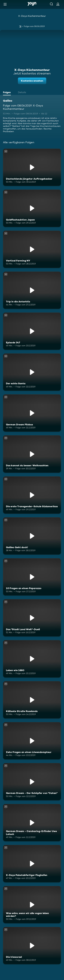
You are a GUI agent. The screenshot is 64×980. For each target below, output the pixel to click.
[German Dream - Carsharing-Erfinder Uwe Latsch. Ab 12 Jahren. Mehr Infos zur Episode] (32, 823)
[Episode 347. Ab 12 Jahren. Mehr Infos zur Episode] (32, 331)
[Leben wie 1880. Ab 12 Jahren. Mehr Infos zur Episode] (32, 659)
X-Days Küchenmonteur (32, 16)
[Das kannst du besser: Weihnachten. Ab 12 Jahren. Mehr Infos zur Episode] (32, 454)
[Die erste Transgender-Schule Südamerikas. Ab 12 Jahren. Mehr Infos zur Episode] (32, 495)
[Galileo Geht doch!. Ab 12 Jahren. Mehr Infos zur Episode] (32, 536)
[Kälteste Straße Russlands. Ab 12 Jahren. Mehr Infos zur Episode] (32, 700)
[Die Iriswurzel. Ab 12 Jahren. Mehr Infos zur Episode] (32, 946)
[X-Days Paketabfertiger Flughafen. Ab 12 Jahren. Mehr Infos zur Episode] (32, 864)
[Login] (58, 4)
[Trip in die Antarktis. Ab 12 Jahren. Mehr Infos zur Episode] (32, 290)
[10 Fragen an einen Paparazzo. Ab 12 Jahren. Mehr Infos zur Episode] (32, 577)
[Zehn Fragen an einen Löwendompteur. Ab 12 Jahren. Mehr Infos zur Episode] (32, 741)
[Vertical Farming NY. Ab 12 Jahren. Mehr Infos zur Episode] (32, 249)
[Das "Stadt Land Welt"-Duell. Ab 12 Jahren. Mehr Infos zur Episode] (32, 618)
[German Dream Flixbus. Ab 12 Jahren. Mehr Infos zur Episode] (32, 413)
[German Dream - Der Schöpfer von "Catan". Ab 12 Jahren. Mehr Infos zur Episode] (32, 782)
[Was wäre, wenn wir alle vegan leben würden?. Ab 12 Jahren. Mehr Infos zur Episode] (32, 905)
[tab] (8, 93)
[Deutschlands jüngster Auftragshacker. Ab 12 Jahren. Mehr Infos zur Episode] (32, 167)
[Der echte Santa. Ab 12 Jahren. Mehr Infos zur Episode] (32, 372)
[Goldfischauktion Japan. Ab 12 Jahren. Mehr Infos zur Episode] (32, 208)
